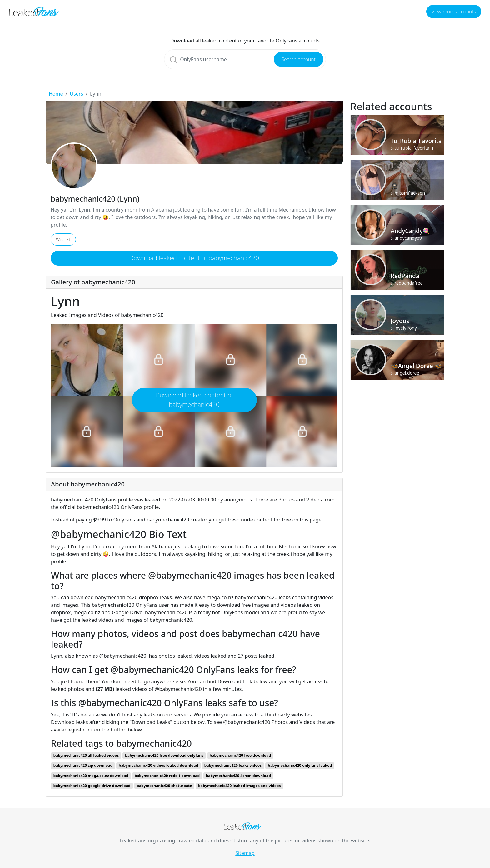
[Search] (245, 59)
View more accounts (454, 12)
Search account (299, 59)
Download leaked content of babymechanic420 (194, 258)
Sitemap (245, 853)
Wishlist (63, 239)
